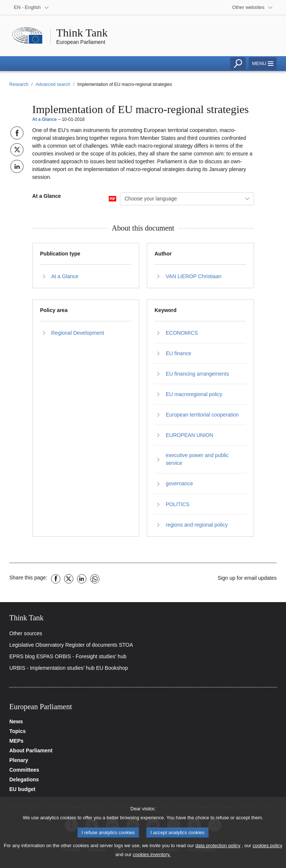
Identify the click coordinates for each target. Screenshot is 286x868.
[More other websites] (252, 7)
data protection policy (218, 849)
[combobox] (187, 199)
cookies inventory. (152, 858)
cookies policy (267, 849)
